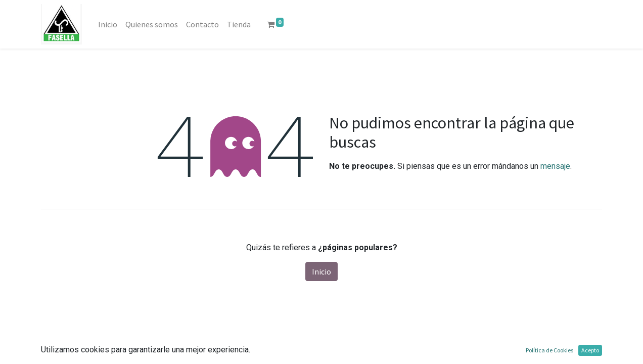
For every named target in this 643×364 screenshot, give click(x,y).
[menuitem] (108, 24)
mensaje (555, 166)
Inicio (321, 271)
